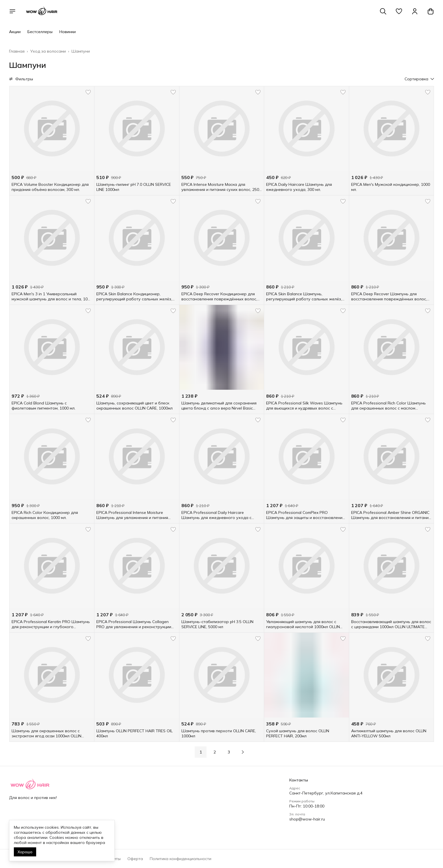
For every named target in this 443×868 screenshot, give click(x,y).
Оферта (135, 859)
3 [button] (229, 752)
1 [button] (201, 752)
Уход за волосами (48, 51)
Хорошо (25, 852)
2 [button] (215, 752)
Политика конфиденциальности (181, 859)
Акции (15, 32)
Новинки (68, 32)
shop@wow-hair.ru (307, 819)
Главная (17, 51)
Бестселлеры (40, 32)
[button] (399, 11)
